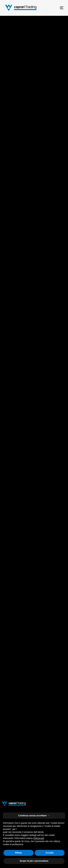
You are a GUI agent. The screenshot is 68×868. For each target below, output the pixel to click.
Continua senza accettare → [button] (34, 815)
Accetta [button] (50, 853)
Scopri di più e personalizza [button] (34, 861)
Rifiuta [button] (18, 853)
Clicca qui (39, 838)
